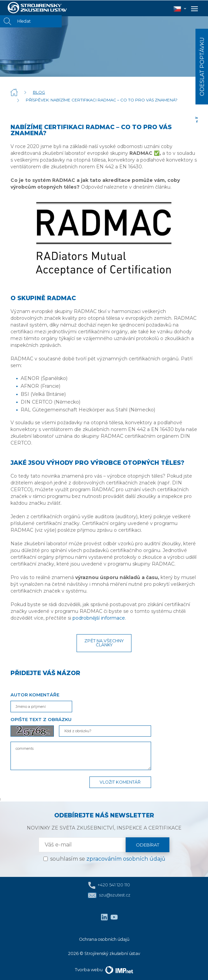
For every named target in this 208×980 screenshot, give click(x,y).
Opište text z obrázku (41, 720)
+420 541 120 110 (109, 885)
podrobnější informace (99, 618)
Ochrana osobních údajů (104, 939)
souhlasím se (108, 859)
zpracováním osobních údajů (126, 859)
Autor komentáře (35, 695)
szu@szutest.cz (109, 895)
